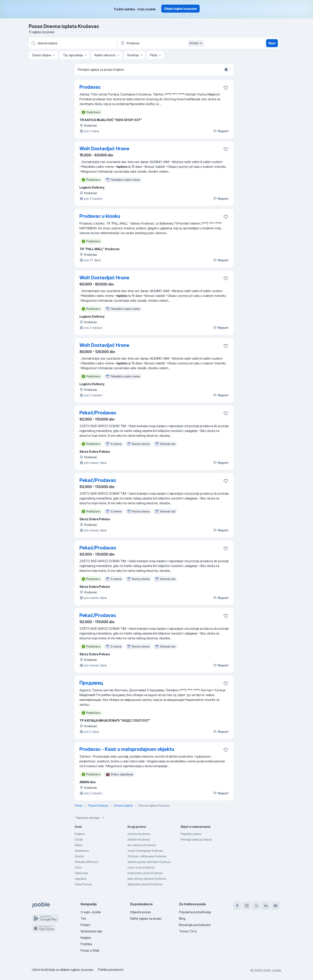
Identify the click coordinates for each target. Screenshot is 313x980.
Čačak (79, 839)
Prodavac (90, 87)
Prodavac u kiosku (100, 216)
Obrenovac (82, 873)
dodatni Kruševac (139, 839)
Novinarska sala (91, 931)
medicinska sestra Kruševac (145, 873)
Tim (83, 918)
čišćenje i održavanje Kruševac (147, 856)
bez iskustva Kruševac (142, 845)
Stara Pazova (83, 884)
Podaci (85, 925)
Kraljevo (80, 834)
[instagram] (247, 906)
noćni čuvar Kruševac (141, 867)
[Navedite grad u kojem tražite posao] (162, 43)
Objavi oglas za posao (180, 9)
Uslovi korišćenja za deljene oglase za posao (63, 970)
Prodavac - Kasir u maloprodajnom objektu (127, 749)
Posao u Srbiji (90, 950)
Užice (78, 867)
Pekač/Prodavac (98, 413)
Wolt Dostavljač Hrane (104, 149)
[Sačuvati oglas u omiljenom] (226, 88)
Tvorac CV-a (188, 931)
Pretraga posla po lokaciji (196, 839)
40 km (196, 43)
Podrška (86, 944)
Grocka (79, 856)
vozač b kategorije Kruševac (145, 851)
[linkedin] (266, 906)
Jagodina (81, 879)
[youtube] (275, 906)
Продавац (91, 683)
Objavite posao (140, 912)
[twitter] (256, 906)
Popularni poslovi (191, 834)
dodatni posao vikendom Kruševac (149, 862)
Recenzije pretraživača (195, 925)
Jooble (276, 970)
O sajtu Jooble (91, 912)
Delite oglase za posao (146, 918)
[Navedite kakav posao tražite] (73, 43)
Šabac (79, 845)
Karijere (86, 938)
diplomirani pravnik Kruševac (145, 884)
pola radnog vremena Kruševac (147, 879)
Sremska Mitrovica (86, 862)
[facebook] (237, 906)
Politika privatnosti (111, 970)
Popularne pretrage (91, 818)
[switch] (227, 70)
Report (221, 131)
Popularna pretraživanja (195, 912)
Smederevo (82, 851)
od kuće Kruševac (139, 834)
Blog (182, 918)
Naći (272, 43)
